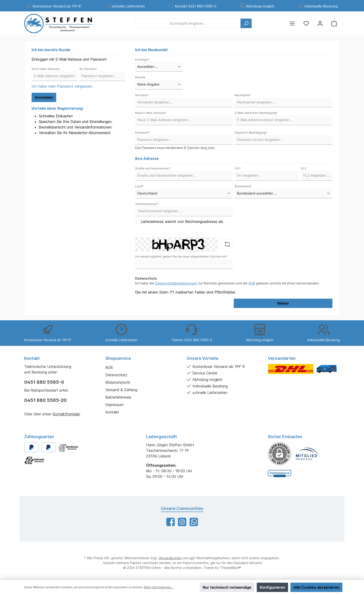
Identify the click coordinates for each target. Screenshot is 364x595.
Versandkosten (170, 558)
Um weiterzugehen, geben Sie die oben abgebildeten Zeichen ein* (181, 256)
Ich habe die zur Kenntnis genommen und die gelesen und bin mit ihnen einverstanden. (227, 283)
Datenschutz (116, 375)
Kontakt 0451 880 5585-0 (196, 6)
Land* (139, 186)
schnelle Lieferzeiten (128, 6)
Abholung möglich (260, 6)
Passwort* (142, 133)
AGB (252, 283)
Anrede (140, 77)
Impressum (114, 405)
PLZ (304, 168)
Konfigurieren (272, 587)
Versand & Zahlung (121, 390)
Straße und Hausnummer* (153, 168)
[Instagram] (182, 522)
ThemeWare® (231, 568)
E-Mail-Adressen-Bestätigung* (256, 113)
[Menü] (292, 23)
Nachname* (243, 95)
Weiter (283, 303)
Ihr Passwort (88, 69)
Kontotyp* (142, 60)
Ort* (238, 168)
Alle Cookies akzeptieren (316, 587)
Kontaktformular (66, 414)
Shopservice (118, 358)
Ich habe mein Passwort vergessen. (62, 86)
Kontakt (112, 412)
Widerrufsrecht (118, 382)
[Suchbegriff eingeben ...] (188, 23)
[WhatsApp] (194, 522)
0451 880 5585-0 (44, 382)
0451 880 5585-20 (45, 400)
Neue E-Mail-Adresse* (151, 113)
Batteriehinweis (118, 397)
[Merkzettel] (306, 23)
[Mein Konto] (320, 23)
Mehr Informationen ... (159, 587)
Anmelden (44, 97)
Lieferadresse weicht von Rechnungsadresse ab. (182, 221)
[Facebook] (171, 522)
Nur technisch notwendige (227, 587)
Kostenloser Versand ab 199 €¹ (57, 6)
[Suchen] (246, 23)
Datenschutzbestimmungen (176, 283)
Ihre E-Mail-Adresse (45, 69)
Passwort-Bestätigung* (251, 133)
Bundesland (243, 186)
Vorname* (142, 95)
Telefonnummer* (147, 204)
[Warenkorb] (334, 23)
